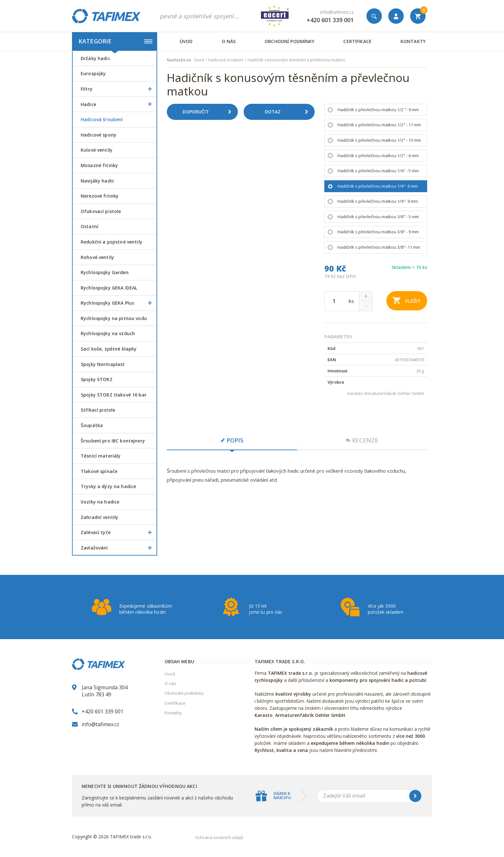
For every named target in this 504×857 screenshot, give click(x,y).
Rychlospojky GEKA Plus (119, 303)
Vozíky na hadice (100, 502)
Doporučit (209, 112)
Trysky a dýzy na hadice (108, 486)
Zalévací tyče (119, 532)
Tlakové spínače (99, 471)
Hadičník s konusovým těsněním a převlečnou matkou (296, 60)
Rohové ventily (97, 257)
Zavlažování (119, 548)
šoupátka (92, 425)
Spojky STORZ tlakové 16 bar (114, 395)
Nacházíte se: (179, 60)
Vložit (407, 300)
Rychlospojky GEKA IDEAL (109, 288)
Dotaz (289, 112)
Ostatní (90, 226)
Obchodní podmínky (289, 41)
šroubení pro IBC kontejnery (113, 441)
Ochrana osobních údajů (219, 837)
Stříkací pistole (98, 410)
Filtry (119, 89)
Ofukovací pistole (101, 211)
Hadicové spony (99, 135)
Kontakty (413, 41)
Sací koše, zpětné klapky (109, 349)
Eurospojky (93, 73)
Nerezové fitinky (100, 196)
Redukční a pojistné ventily (112, 242)
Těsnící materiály (101, 456)
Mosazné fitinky (99, 165)
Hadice (119, 104)
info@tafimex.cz (337, 12)
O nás (229, 41)
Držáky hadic (95, 58)
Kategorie (115, 41)
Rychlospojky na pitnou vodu (114, 318)
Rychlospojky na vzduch (108, 333)
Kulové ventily (97, 150)
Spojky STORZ (97, 379)
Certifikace (357, 41)
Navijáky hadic (97, 181)
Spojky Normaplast (103, 364)
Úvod (186, 41)
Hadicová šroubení (102, 119)
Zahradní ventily (99, 517)
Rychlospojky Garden (105, 272)
